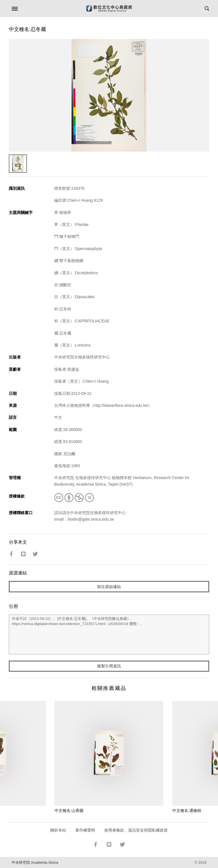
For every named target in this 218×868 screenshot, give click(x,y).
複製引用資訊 (109, 666)
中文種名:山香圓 (69, 811)
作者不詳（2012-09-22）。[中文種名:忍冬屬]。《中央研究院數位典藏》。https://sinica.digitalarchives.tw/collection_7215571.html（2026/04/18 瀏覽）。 (109, 634)
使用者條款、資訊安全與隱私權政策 (136, 830)
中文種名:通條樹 (187, 811)
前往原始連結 (109, 587)
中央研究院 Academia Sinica (35, 862)
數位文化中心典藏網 (109, 9)
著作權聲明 (85, 830)
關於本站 (58, 830)
